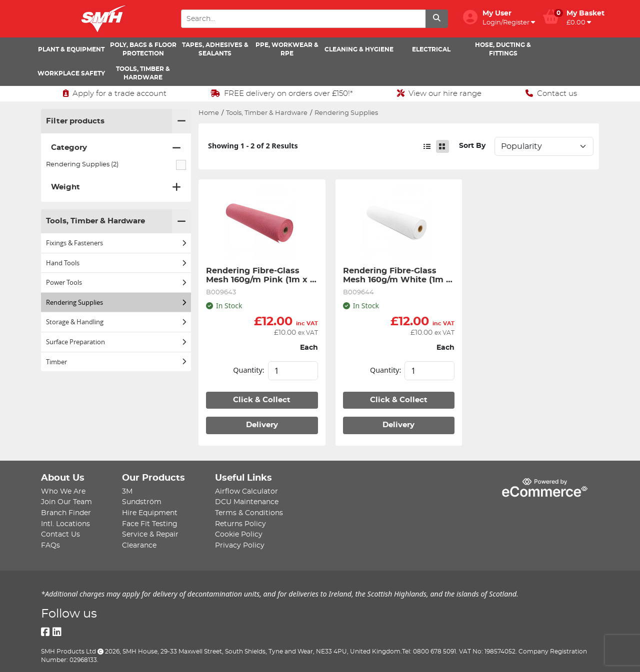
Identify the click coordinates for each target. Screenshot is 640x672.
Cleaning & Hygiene (359, 49)
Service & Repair (150, 534)
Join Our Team (66, 502)
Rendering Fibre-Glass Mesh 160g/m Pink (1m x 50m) (258, 276)
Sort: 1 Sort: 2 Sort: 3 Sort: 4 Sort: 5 (544, 146)
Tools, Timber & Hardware (143, 73)
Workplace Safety (71, 73)
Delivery (262, 425)
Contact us (551, 93)
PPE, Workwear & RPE (287, 49)
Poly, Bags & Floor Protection (143, 49)
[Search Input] (303, 19)
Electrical (431, 49)
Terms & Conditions (249, 513)
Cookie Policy (239, 534)
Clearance (139, 545)
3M (127, 491)
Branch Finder (66, 513)
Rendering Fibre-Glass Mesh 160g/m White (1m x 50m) (398, 276)
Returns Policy (240, 524)
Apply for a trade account (115, 93)
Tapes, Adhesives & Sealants (215, 49)
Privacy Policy (240, 545)
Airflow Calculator (246, 491)
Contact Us (60, 534)
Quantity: (248, 370)
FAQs (50, 545)
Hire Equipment (150, 513)
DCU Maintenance (247, 502)
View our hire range (439, 93)
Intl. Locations (65, 524)
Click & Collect (262, 400)
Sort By (472, 146)
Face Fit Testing (150, 524)
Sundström (142, 502)
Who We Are (63, 491)
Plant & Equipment (71, 49)
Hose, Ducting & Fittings (503, 49)
